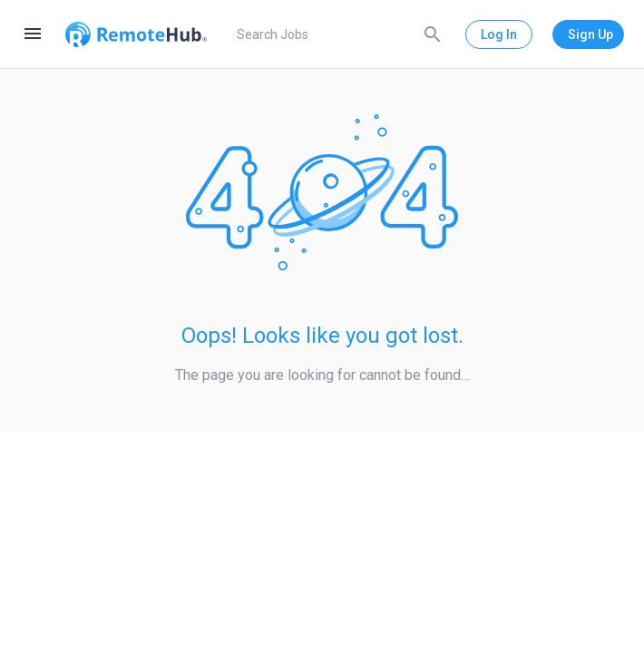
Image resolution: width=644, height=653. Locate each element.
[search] (336, 34)
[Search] (433, 34)
